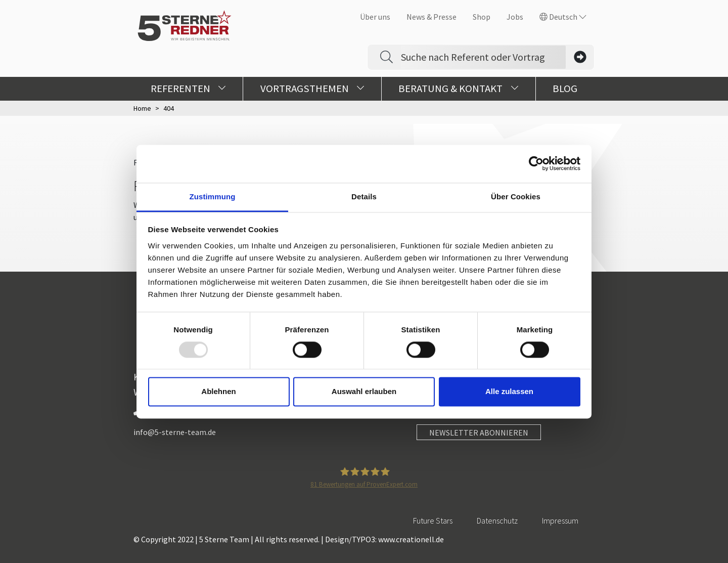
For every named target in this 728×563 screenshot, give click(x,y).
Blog (565, 89)
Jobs (515, 17)
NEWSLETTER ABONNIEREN (479, 432)
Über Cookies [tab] (516, 197)
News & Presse (431, 17)
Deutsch (563, 17)
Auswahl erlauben (364, 392)
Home (142, 108)
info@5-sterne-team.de (175, 432)
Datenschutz (497, 521)
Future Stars (433, 521)
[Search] (483, 57)
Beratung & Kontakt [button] (458, 89)
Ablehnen (218, 392)
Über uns (375, 17)
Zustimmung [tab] (213, 197)
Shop (482, 17)
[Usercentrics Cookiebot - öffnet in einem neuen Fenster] (536, 163)
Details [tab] (364, 197)
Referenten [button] (188, 89)
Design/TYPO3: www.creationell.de (384, 539)
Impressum (560, 521)
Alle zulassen (509, 392)
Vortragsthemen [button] (312, 89)
